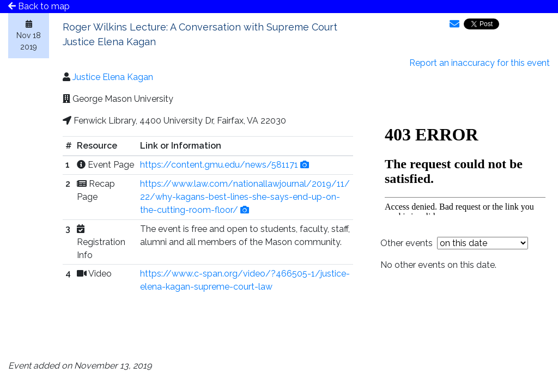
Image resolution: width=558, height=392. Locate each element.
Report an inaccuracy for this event (480, 63)
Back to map (39, 6)
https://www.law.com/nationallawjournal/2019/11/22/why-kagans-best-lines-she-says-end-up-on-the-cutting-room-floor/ (245, 197)
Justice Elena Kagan (113, 77)
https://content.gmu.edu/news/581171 (219, 165)
